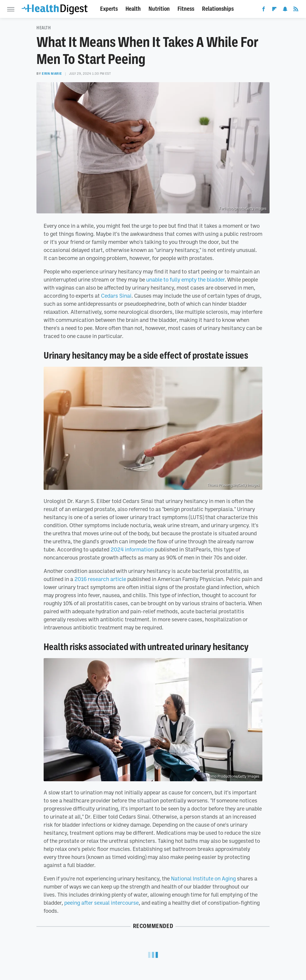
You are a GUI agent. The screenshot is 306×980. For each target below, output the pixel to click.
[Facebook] (264, 10)
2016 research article (100, 579)
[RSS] (296, 10)
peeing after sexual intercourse (101, 903)
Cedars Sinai (116, 296)
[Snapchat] (285, 10)
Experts (109, 9)
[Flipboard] (274, 10)
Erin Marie (52, 74)
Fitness (186, 9)
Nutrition (159, 9)
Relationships (218, 9)
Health (133, 9)
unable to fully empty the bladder (185, 279)
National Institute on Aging (203, 878)
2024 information (132, 549)
